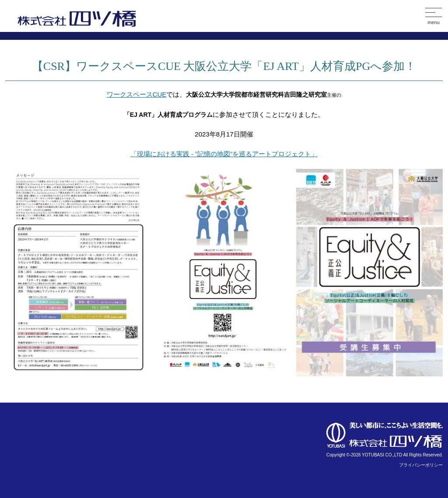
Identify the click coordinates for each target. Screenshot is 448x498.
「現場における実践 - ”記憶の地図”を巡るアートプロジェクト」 (224, 154)
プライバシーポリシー (421, 465)
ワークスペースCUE (137, 94)
